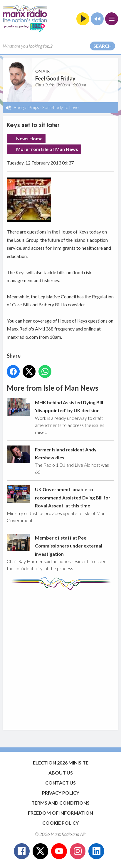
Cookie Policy (60, 823)
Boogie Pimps (26, 107)
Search (102, 46)
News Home (29, 138)
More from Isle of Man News (47, 149)
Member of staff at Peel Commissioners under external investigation (69, 545)
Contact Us (60, 783)
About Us (61, 773)
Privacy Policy (61, 793)
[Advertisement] (60, 657)
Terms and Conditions (60, 803)
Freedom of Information (60, 813)
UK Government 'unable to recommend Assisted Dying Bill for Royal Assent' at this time (73, 497)
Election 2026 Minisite (61, 763)
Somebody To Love (60, 107)
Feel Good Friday (55, 78)
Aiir (83, 834)
